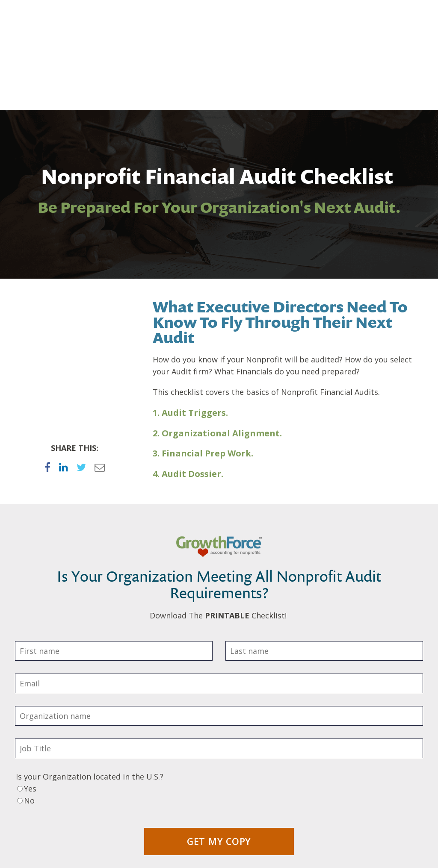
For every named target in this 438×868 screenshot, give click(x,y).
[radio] (219, 715)
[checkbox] (219, 721)
